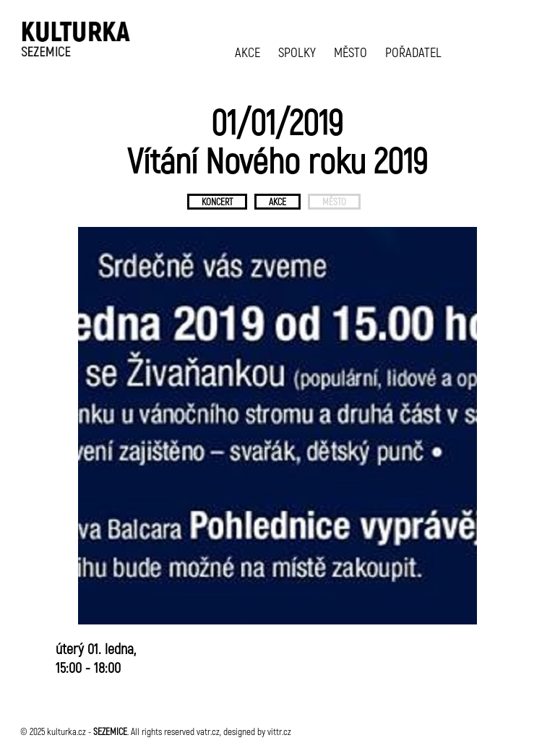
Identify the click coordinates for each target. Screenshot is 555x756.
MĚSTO (350, 52)
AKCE (248, 52)
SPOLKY (297, 52)
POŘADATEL (413, 52)
